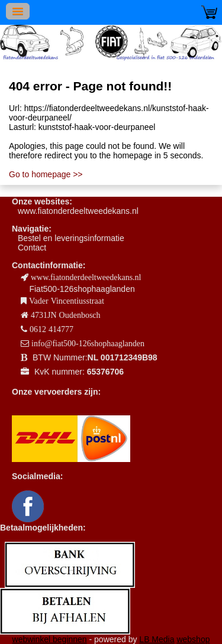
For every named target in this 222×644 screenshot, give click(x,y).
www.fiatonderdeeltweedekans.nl (78, 211)
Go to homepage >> (46, 174)
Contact (32, 248)
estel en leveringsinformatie (73, 238)
